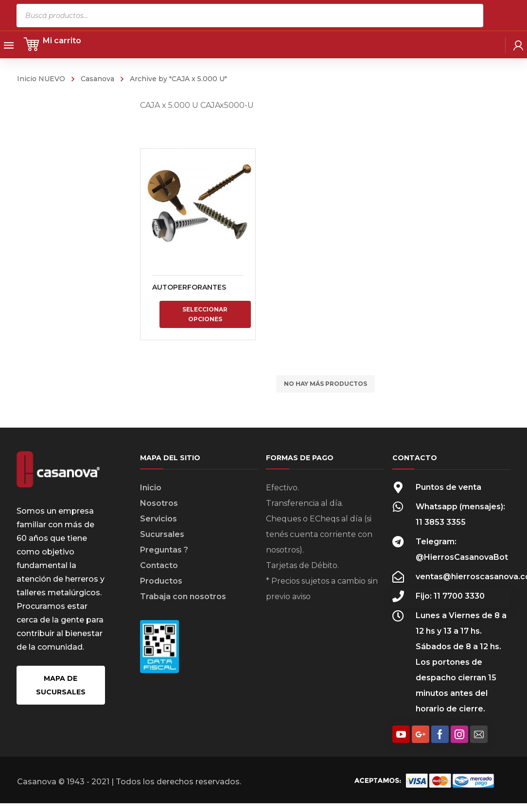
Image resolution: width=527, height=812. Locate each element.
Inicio (151, 488)
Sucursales (162, 534)
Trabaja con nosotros (183, 596)
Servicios (158, 519)
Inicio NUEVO (41, 79)
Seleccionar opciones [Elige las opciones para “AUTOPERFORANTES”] (205, 314)
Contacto (159, 565)
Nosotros (159, 503)
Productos (161, 581)
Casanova (97, 79)
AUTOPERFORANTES (189, 287)
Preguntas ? (164, 550)
